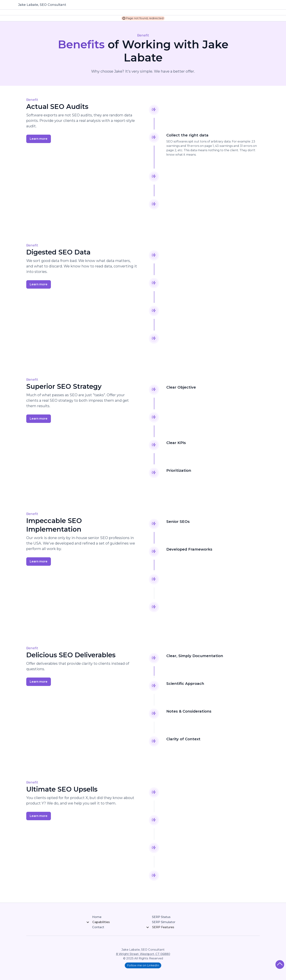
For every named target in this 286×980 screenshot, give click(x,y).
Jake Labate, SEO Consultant (42, 5)
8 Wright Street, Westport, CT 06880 (143, 954)
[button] (113, 922)
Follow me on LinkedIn (143, 965)
